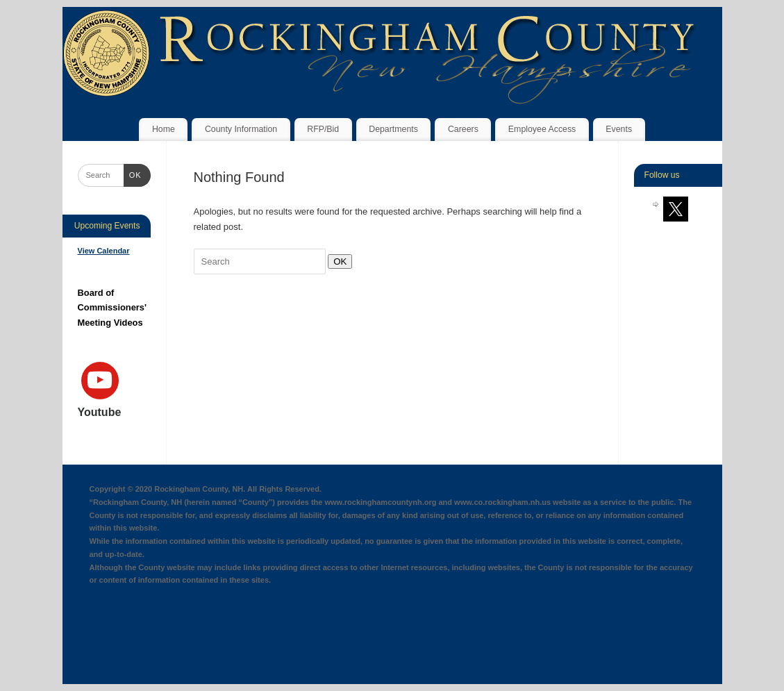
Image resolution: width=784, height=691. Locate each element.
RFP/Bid (323, 129)
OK (337, 261)
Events (619, 129)
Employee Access (542, 129)
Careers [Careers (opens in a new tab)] (463, 129)
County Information (241, 129)
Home (164, 129)
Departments (393, 129)
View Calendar (104, 251)
